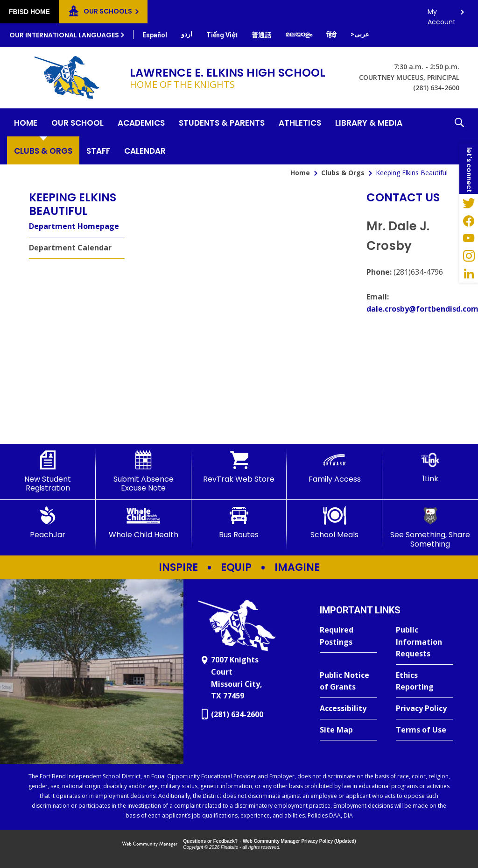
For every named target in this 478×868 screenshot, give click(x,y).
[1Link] (430, 467)
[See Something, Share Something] (430, 527)
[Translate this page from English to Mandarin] (261, 35)
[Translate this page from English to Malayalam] (299, 34)
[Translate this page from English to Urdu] (187, 34)
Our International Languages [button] (64, 35)
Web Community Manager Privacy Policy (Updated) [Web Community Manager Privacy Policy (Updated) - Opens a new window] (299, 841)
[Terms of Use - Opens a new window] (425, 730)
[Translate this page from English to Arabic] (360, 34)
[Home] (26, 122)
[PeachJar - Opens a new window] (48, 523)
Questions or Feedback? (210, 841)
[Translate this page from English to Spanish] (155, 35)
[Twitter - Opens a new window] (469, 203)
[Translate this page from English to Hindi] (331, 35)
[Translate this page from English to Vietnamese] (222, 35)
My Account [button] (442, 14)
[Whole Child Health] (144, 523)
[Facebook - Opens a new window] (469, 221)
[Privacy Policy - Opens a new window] (425, 709)
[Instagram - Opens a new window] (469, 256)
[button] (459, 136)
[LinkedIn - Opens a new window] (469, 274)
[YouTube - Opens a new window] (469, 238)
